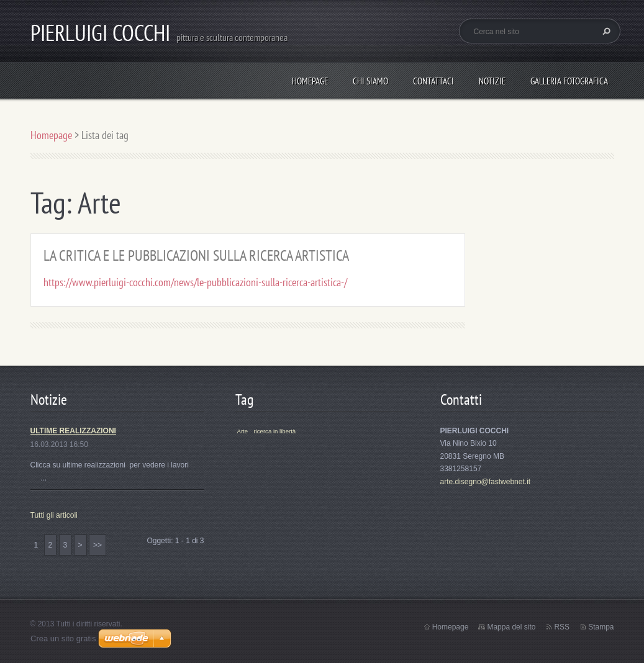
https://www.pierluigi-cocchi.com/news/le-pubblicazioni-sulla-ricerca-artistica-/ (195, 282)
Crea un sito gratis (63, 638)
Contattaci (433, 81)
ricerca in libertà (274, 431)
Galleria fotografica (569, 81)
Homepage (310, 81)
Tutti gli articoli (54, 515)
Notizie (492, 81)
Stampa (601, 627)
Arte (243, 431)
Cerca (605, 31)
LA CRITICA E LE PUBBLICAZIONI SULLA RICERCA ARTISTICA (196, 255)
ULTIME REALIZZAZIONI (73, 431)
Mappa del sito (511, 627)
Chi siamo (370, 81)
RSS (562, 627)
